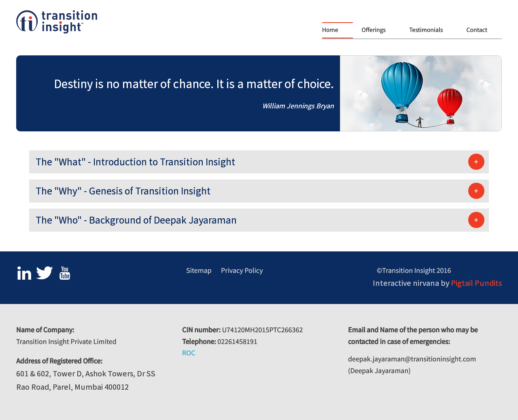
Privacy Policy (242, 270)
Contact (477, 30)
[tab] (259, 162)
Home (330, 30)
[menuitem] (340, 30)
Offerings (374, 30)
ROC (189, 353)
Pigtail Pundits (476, 283)
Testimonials (426, 30)
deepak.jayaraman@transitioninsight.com (412, 359)
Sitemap (199, 270)
